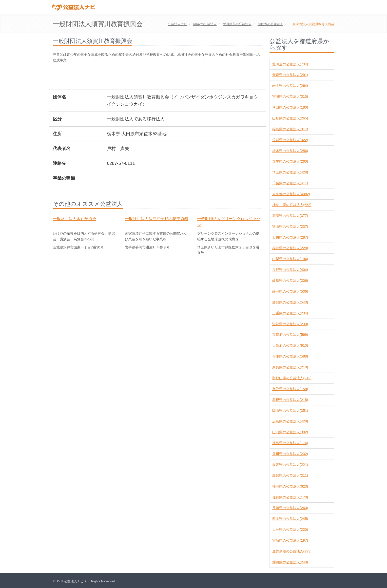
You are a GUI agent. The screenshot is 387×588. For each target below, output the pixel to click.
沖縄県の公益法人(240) (290, 562)
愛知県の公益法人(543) (290, 302)
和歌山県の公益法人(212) (292, 378)
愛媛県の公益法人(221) (290, 465)
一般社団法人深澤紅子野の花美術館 (156, 219)
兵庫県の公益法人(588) (290, 356)
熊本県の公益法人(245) (290, 519)
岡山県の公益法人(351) (290, 411)
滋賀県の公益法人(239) (290, 324)
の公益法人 (205, 24)
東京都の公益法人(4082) (291, 194)
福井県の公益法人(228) (290, 248)
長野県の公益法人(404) (290, 270)
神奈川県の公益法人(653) (292, 205)
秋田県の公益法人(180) (290, 107)
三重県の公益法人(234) (290, 313)
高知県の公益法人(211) (290, 475)
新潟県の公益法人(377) (290, 216)
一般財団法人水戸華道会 (75, 219)
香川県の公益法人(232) (290, 454)
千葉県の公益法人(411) (290, 183)
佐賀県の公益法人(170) (290, 497)
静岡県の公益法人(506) (290, 291)
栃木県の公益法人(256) (290, 151)
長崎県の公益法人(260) (290, 508)
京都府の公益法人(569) (290, 335)
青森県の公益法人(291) (290, 75)
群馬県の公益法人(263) (290, 161)
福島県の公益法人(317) (290, 129)
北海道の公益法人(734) (290, 64)
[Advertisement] (143, 77)
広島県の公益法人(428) (290, 421)
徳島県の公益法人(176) (290, 443)
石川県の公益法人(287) (290, 237)
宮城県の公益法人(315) (290, 96)
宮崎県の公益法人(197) (290, 540)
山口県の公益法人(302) (290, 432)
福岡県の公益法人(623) (290, 486)
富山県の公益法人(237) (290, 227)
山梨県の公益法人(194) (290, 259)
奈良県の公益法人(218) (290, 367)
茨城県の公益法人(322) (290, 140)
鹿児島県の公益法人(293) (292, 551)
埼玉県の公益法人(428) (290, 172)
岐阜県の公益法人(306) (290, 281)
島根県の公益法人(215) (290, 400)
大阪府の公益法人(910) (290, 345)
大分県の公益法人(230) (290, 530)
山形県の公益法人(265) (290, 118)
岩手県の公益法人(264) (290, 86)
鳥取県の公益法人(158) (290, 389)
